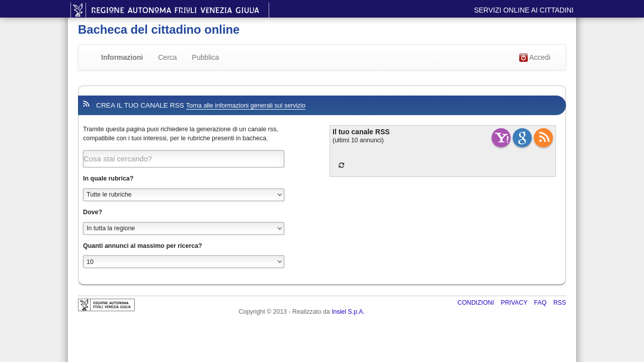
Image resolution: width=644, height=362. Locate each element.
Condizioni (476, 303)
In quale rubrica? (108, 178)
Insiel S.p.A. (348, 312)
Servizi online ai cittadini (524, 10)
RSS (560, 303)
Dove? (93, 212)
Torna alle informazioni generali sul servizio (246, 106)
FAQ (541, 303)
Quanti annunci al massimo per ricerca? (143, 246)
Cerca (167, 57)
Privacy (515, 303)
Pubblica (206, 57)
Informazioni (122, 57)
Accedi (535, 58)
